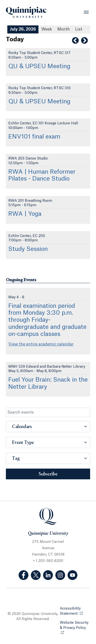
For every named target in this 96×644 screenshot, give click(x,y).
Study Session (28, 249)
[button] (48, 427)
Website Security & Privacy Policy (75, 625)
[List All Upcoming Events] (79, 29)
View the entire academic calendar (41, 344)
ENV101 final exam (34, 137)
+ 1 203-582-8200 (48, 561)
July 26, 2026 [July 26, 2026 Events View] (23, 29)
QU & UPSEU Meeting (39, 66)
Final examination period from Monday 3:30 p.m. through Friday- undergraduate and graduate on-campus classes (47, 320)
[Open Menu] (86, 12)
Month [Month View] (64, 29)
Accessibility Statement (75, 611)
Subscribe (48, 474)
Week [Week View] (47, 29)
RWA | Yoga (25, 214)
